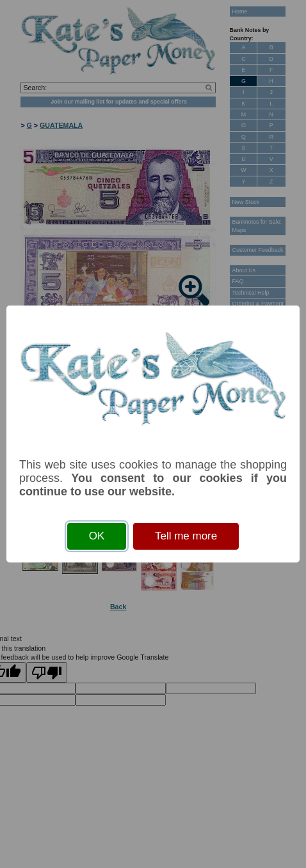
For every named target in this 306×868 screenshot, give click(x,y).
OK (97, 536)
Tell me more (186, 536)
